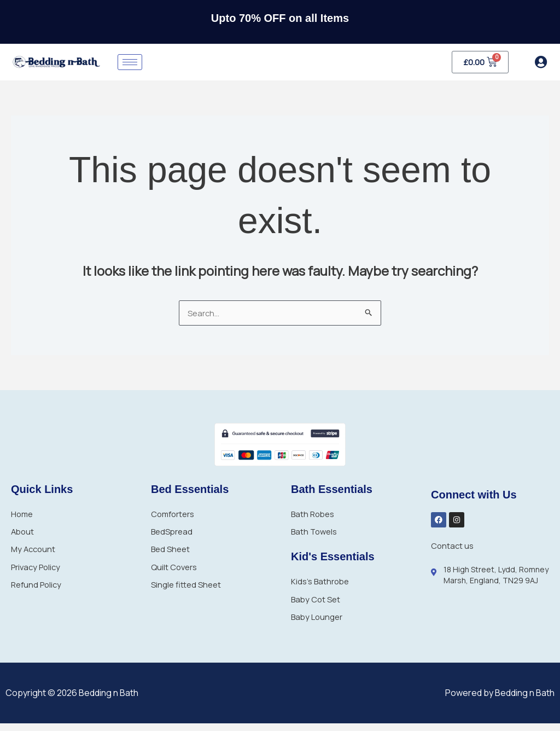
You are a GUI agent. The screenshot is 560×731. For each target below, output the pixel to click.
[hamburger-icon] (130, 62)
